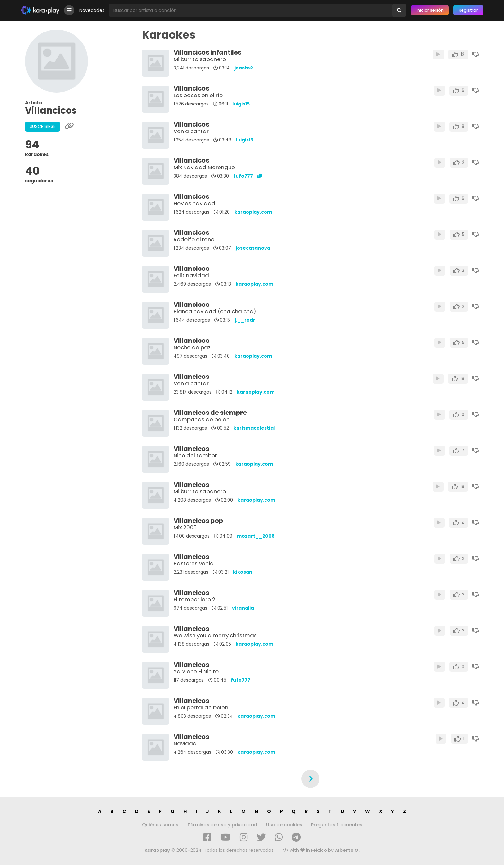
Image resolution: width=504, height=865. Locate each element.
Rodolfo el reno (194, 239)
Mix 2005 (185, 527)
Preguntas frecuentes (337, 825)
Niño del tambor (195, 455)
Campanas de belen (202, 419)
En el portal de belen (201, 707)
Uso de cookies (284, 825)
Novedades (92, 10)
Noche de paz (192, 347)
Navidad (185, 743)
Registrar (468, 10)
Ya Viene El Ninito (196, 671)
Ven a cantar (191, 131)
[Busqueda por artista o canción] (251, 10)
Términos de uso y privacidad (222, 825)
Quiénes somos (160, 825)
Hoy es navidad (194, 203)
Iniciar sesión (430, 10)
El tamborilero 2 (194, 599)
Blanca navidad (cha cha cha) (215, 311)
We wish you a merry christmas (215, 635)
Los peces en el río (198, 95)
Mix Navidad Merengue (204, 167)
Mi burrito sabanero (200, 59)
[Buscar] (399, 10)
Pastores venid (194, 563)
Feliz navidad (191, 275)
